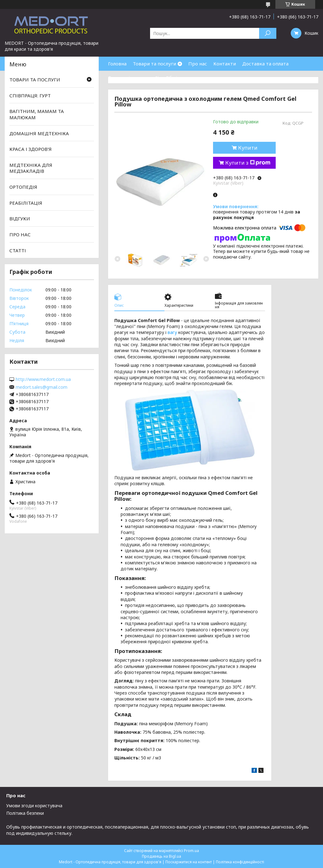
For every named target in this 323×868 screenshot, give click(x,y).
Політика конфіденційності (240, 862)
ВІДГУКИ (20, 218)
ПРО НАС (20, 234)
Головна (117, 64)
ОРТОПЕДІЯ (23, 187)
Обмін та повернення (190, 78)
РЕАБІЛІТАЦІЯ (26, 203)
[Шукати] (268, 33)
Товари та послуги (154, 64)
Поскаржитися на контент (189, 862)
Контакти (225, 64)
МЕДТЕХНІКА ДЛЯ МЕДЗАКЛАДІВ (31, 168)
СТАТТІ (18, 250)
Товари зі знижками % (134, 78)
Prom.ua (191, 851)
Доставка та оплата (265, 64)
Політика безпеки (25, 813)
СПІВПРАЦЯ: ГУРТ (30, 95)
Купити (248, 148)
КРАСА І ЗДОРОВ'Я (31, 149)
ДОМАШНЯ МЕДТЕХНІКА (39, 133)
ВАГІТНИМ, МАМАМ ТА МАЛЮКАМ (37, 114)
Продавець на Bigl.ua (161, 856)
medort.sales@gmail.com (42, 387)
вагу (172, 332)
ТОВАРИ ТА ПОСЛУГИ (35, 80)
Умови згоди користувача (34, 806)
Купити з (248, 163)
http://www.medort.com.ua (43, 379)
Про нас (198, 64)
